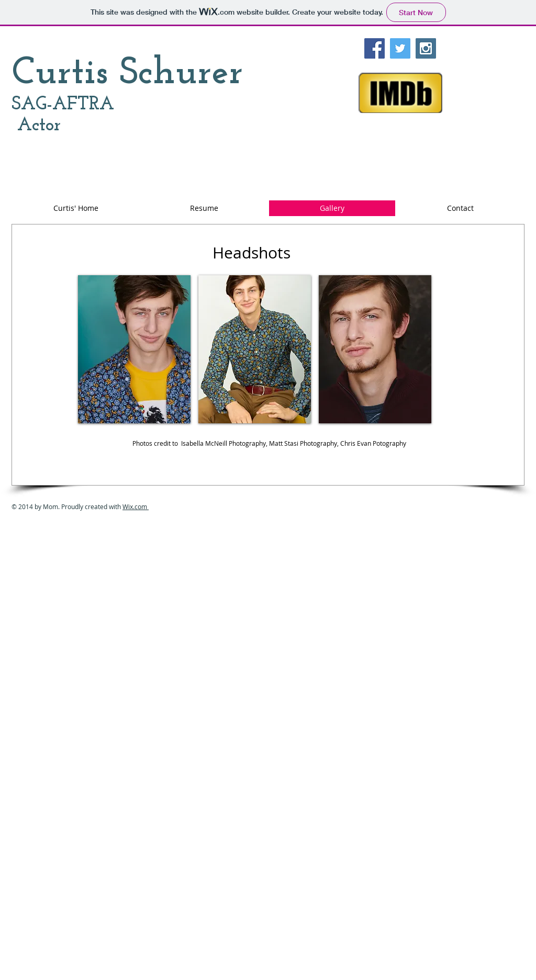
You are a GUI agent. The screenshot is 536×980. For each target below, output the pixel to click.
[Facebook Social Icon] (375, 48)
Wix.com (136, 506)
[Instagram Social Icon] (426, 48)
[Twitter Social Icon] (400, 48)
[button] (134, 349)
